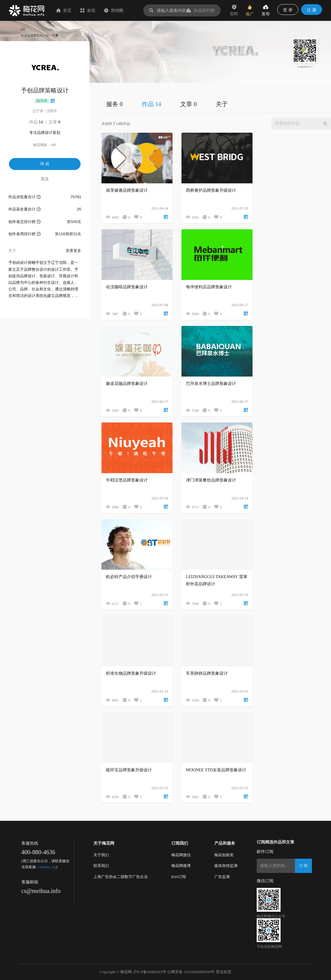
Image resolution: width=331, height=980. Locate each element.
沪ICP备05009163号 (150, 972)
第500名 (74, 222)
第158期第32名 (68, 234)
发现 (88, 10)
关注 (45, 179)
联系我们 (101, 866)
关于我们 (101, 855)
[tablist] (216, 104)
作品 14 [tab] (151, 104)
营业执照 (224, 972)
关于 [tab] (222, 104)
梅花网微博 (181, 866)
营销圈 (114, 10)
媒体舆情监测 (226, 866)
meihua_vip (48, 867)
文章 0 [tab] (188, 104)
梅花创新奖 (224, 855)
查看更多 (73, 251)
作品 (36, 122)
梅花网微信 (181, 855)
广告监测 (222, 877)
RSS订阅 (179, 877)
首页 (64, 10)
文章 (54, 122)
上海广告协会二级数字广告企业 (121, 877)
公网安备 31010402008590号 (191, 972)
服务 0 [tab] (114, 104)
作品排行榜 (201, 10)
